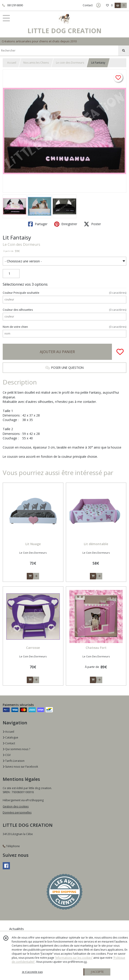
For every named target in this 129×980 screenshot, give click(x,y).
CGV (7, 755)
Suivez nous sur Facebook (20, 767)
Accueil (12, 63)
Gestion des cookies (16, 806)
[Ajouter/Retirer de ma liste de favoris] (120, 352)
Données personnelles (17, 813)
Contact (88, 5)
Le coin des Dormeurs (70, 63)
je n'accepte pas (32, 972)
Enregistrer (66, 224)
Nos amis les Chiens (36, 63)
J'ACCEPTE (97, 972)
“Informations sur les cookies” (74, 958)
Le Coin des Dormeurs (21, 244)
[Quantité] (11, 274)
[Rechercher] (124, 51)
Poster (92, 224)
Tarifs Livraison (14, 761)
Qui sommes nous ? (16, 749)
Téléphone (11, 846)
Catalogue (10, 737)
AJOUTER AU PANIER (57, 352)
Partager (38, 224)
